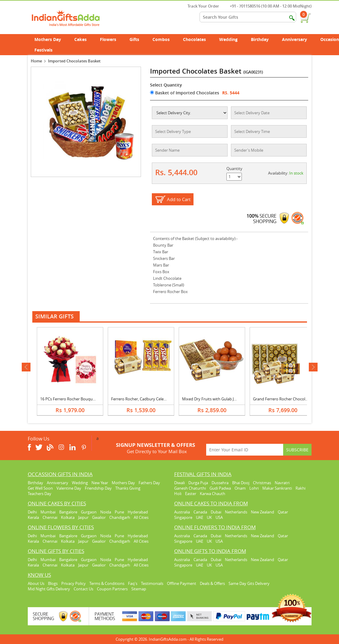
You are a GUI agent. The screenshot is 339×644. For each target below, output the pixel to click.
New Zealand (262, 512)
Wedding (232, 39)
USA (219, 517)
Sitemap (139, 589)
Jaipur (83, 517)
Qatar (283, 512)
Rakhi (301, 488)
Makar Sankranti (277, 488)
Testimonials (152, 583)
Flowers (111, 39)
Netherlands (236, 512)
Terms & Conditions (107, 583)
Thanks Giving (128, 488)
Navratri (282, 483)
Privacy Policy (74, 583)
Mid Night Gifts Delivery (49, 589)
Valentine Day (69, 488)
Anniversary (298, 39)
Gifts (138, 39)
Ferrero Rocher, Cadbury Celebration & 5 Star (151, 399)
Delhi (32, 512)
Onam (240, 488)
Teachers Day (40, 494)
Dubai (216, 512)
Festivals (47, 50)
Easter (191, 494)
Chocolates (194, 39)
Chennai (50, 517)
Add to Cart (179, 199)
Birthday (263, 39)
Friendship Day (98, 488)
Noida (106, 512)
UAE (200, 517)
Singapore (183, 517)
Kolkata (68, 517)
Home (36, 61)
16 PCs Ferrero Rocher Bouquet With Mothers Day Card (90, 399)
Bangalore (68, 512)
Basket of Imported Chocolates (185, 93)
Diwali (179, 483)
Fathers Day (149, 483)
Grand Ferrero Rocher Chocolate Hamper (290, 399)
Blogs (53, 583)
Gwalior (99, 517)
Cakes (84, 39)
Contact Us (83, 589)
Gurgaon (89, 512)
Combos (161, 39)
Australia (182, 512)
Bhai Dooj (241, 483)
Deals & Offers (212, 583)
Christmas (262, 483)
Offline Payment (182, 583)
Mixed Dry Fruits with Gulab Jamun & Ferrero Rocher (229, 399)
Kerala (33, 517)
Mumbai (48, 512)
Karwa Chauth (213, 494)
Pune (119, 512)
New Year (100, 483)
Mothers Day (51, 39)
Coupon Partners (112, 589)
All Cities (141, 517)
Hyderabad (138, 512)
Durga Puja (198, 483)
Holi (178, 494)
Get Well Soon (40, 488)
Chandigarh (120, 517)
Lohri (254, 488)
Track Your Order (200, 6)
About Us (36, 583)
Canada (200, 512)
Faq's (133, 583)
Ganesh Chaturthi (190, 488)
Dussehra (220, 483)
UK (209, 517)
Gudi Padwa (220, 488)
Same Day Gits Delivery (249, 583)
